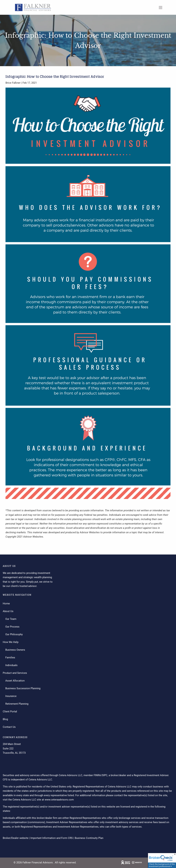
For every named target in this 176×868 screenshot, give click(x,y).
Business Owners (15, 650)
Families (10, 658)
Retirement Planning (17, 704)
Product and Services (15, 673)
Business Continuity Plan (89, 838)
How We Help (11, 642)
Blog (5, 719)
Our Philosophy (14, 634)
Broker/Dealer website (16, 838)
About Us (8, 611)
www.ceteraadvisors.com (59, 800)
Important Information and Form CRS (52, 838)
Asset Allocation (15, 681)
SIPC (105, 775)
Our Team (11, 619)
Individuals (11, 665)
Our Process (12, 627)
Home (6, 604)
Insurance (11, 696)
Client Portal (10, 712)
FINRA (97, 775)
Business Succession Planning (23, 688)
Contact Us (9, 727)
